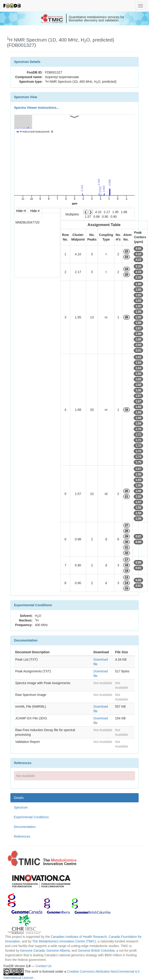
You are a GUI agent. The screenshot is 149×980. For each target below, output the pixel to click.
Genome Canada (32, 951)
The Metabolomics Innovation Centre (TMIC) (64, 941)
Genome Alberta (58, 951)
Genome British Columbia (96, 951)
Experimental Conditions (31, 817)
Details (19, 798)
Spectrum (21, 807)
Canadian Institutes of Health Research (79, 937)
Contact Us (43, 966)
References (22, 836)
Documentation (25, 827)
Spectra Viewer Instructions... (37, 108)
